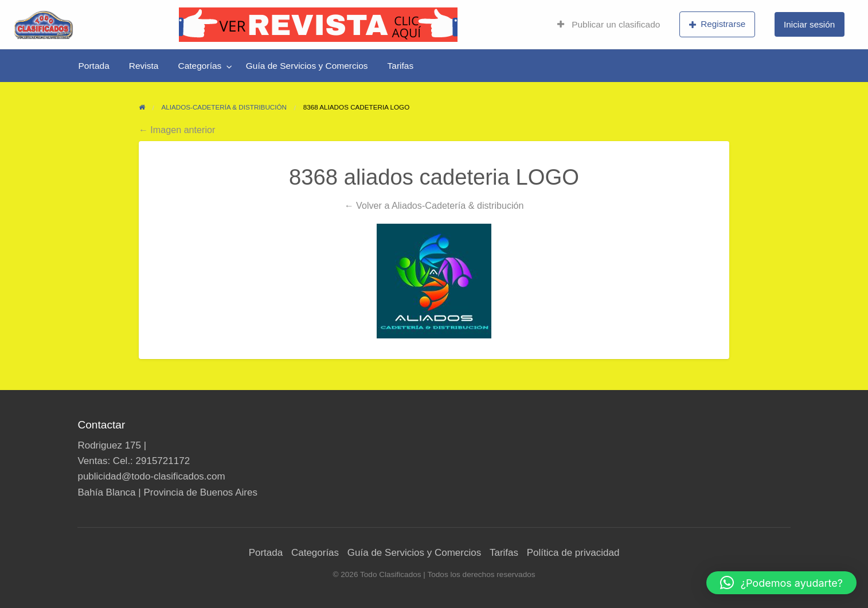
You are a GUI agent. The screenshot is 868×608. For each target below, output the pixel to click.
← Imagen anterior (177, 130)
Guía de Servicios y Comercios (307, 66)
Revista (144, 66)
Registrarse (718, 24)
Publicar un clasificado (609, 24)
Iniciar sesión (809, 24)
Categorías (200, 66)
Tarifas (401, 66)
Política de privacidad (573, 553)
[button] (781, 583)
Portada (94, 66)
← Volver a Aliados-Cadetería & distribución (434, 205)
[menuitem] (609, 25)
